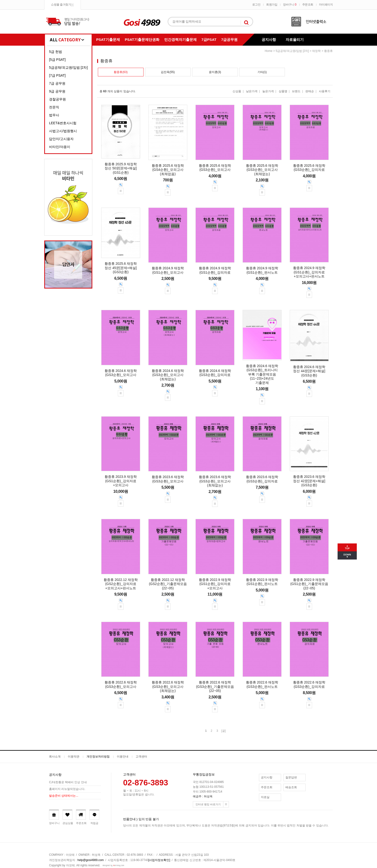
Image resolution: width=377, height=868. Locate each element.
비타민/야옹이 (60, 147)
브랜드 (296, 91)
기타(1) (262, 72)
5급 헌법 (56, 52)
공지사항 (269, 40)
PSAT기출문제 (108, 40)
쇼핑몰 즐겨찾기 (61, 5)
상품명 (283, 91)
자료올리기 (295, 40)
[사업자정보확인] (159, 860)
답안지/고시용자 (61, 139)
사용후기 (325, 91)
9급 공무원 (57, 91)
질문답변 (291, 777)
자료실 (265, 797)
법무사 (54, 115)
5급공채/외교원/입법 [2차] (68, 68)
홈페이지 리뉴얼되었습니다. (67, 789)
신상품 (237, 91)
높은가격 (268, 91)
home (269, 51)
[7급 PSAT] (57, 75)
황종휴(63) (121, 72)
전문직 (54, 107)
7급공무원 (229, 40)
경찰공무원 (57, 99)
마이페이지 (326, 5)
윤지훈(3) (215, 72)
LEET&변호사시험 (63, 123)
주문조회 (308, 5)
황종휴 (328, 51)
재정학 (316, 51)
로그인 (256, 5)
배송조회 (291, 787)
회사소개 (55, 757)
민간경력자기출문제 (180, 40)
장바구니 (290, 5)
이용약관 (74, 757)
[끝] (223, 731)
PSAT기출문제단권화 (142, 40)
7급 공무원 (57, 83)
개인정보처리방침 (98, 757)
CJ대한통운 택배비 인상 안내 (68, 782)
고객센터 (141, 757)
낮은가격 (252, 91)
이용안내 (123, 757)
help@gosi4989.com (91, 860)
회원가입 (272, 5)
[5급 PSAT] (57, 60)
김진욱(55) (168, 72)
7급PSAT (209, 40)
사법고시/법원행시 (63, 131)
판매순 (310, 91)
